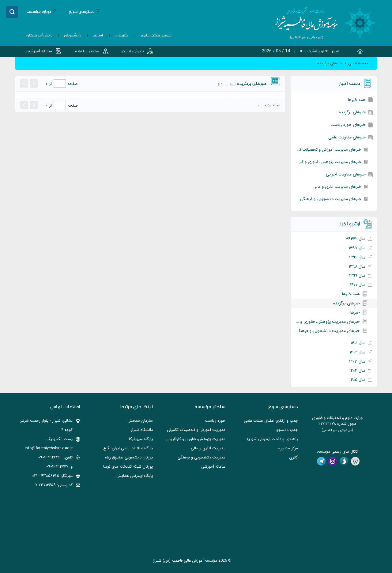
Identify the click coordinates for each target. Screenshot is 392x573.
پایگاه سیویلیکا (141, 439)
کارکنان (121, 35)
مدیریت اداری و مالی (208, 448)
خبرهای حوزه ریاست (348, 125)
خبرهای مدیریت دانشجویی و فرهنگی (331, 199)
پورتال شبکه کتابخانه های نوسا (128, 467)
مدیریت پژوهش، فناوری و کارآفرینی (196, 439)
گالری (294, 457)
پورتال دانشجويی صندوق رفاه (129, 457)
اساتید (98, 35)
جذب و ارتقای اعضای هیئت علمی (271, 421)
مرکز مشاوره (288, 448)
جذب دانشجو (287, 430)
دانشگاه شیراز (142, 430)
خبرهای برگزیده (352, 112)
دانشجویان (73, 35)
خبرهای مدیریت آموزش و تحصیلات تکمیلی (326, 150)
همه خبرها (357, 100)
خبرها (355, 312)
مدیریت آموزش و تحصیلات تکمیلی (196, 430)
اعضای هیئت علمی (155, 35)
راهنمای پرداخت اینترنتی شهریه (272, 439)
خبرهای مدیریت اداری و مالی (337, 187)
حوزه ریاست (215, 421)
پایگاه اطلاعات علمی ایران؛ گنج (128, 448)
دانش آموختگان (39, 35)
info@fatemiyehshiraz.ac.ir (49, 448)
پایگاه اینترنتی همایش (135, 476)
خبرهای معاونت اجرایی (346, 174)
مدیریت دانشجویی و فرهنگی (202, 457)
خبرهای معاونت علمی (347, 137)
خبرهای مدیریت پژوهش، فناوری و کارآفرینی (326, 162)
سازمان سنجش (140, 421)
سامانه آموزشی (39, 51)
